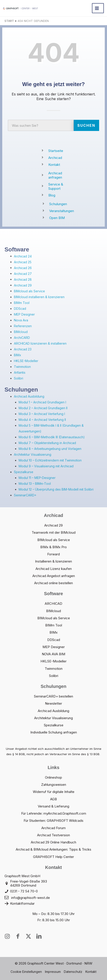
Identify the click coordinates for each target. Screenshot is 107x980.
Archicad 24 (23, 256)
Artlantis (20, 372)
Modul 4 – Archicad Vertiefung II (42, 420)
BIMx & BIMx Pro (53, 547)
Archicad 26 (23, 268)
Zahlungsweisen (54, 785)
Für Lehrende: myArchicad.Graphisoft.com (54, 813)
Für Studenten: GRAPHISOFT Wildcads (53, 821)
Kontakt (91, 972)
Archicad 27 (23, 274)
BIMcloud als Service (29, 291)
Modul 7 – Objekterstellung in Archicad (47, 443)
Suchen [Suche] (86, 125)
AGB (53, 799)
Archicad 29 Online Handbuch (53, 842)
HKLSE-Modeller (26, 361)
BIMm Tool (22, 303)
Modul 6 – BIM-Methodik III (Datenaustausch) (52, 437)
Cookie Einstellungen (26, 972)
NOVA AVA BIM (53, 654)
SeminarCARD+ (25, 495)
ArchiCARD (22, 338)
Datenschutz (73, 972)
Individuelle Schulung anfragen (54, 732)
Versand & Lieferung (53, 806)
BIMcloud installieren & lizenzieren (39, 297)
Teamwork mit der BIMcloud (54, 532)
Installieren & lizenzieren (53, 561)
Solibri (19, 378)
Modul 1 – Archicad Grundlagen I (42, 402)
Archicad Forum (53, 828)
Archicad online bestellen (53, 583)
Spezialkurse (24, 472)
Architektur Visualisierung (33, 454)
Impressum (53, 972)
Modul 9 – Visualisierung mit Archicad (46, 466)
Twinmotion (22, 367)
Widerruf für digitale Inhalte (54, 792)
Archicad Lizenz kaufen (54, 569)
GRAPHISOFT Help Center (53, 857)
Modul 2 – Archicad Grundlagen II (43, 408)
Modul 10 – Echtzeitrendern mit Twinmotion (50, 460)
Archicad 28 (23, 279)
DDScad (20, 309)
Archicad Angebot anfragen (54, 576)
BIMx (18, 355)
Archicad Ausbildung (29, 396)
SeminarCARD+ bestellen (53, 696)
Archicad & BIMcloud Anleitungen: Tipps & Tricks (53, 849)
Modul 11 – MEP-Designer (37, 478)
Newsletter (53, 703)
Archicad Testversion (53, 835)
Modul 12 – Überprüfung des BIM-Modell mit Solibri (56, 489)
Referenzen (23, 326)
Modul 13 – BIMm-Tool (35, 484)
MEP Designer (24, 314)
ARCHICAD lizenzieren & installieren (40, 343)
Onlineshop (53, 777)
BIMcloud (21, 332)
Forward (53, 554)
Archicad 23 (23, 349)
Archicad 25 (23, 262)
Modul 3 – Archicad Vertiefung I (42, 414)
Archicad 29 (23, 285)
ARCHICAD (53, 604)
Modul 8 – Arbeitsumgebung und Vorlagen (50, 449)
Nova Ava (21, 320)
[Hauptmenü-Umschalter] (98, 8)
